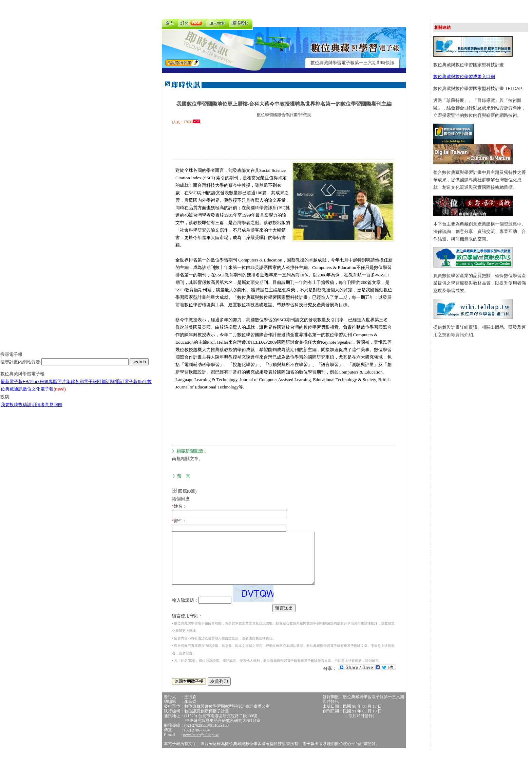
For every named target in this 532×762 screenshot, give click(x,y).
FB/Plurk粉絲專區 (40, 387)
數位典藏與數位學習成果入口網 (464, 77)
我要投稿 (9, 410)
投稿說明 (27, 410)
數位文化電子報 (44, 394)
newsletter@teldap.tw (201, 745)
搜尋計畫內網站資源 (21, 367)
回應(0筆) (187, 491)
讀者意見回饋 (49, 410)
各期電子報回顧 (90, 387)
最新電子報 (12, 387)
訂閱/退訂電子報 (122, 387)
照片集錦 (66, 387)
